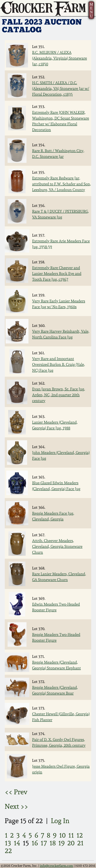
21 (80, 843)
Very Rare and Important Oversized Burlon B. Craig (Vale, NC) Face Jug (59, 364)
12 (80, 835)
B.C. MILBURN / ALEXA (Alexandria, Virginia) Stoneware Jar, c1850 (60, 58)
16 (35, 843)
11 (71, 835)
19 (61, 843)
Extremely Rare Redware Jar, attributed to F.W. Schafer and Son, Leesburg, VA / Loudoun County (61, 184)
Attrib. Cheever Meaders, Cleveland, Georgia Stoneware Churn (57, 546)
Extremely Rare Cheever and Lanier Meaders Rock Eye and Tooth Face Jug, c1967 (57, 273)
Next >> (16, 806)
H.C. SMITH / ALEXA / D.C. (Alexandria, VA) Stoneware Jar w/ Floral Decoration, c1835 (61, 88)
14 (17, 843)
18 (53, 843)
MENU (91, 10)
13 (8, 843)
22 (8, 851)
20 (71, 843)
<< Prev (16, 792)
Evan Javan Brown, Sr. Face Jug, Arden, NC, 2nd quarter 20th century (59, 395)
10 (62, 835)
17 (44, 843)
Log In (60, 821)
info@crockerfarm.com (56, 866)
